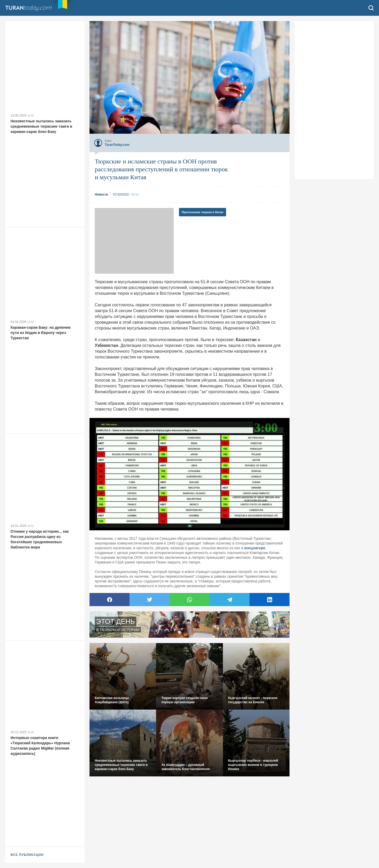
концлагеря (255, 548)
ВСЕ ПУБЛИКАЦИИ (27, 855)
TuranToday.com (29, 8)
